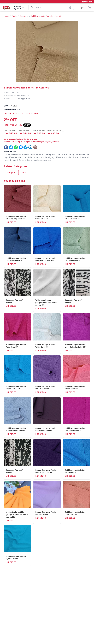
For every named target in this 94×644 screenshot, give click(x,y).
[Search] (51, 7)
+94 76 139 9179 (15, 113)
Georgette (24, 16)
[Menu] (19, 7)
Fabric (14, 16)
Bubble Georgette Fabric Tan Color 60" (46, 16)
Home (6, 16)
